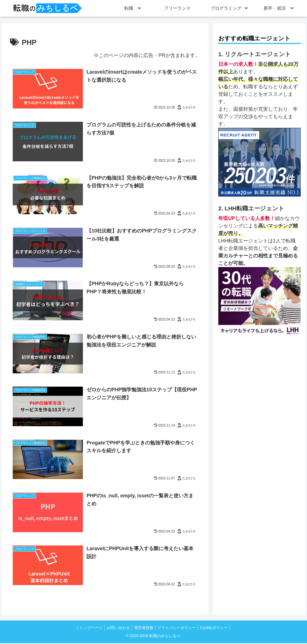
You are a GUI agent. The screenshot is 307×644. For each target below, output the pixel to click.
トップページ (88, 629)
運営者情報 (144, 629)
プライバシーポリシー (179, 629)
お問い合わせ (117, 629)
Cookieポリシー (217, 629)
